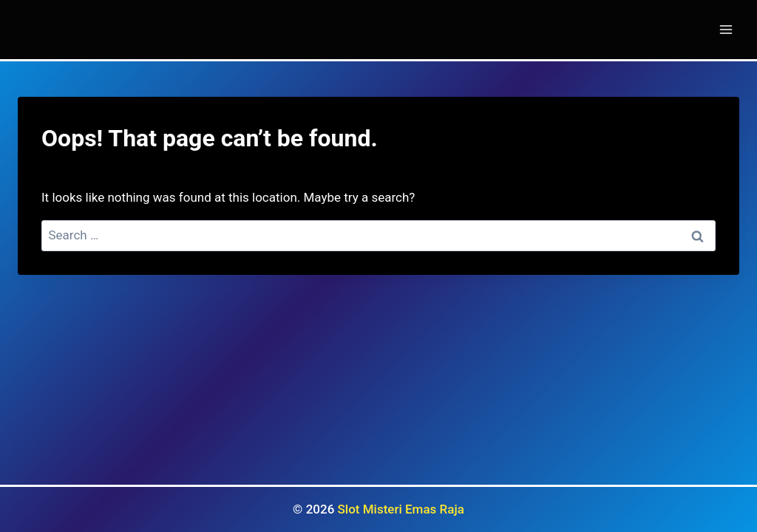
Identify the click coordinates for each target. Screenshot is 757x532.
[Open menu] (726, 29)
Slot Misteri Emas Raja (401, 509)
